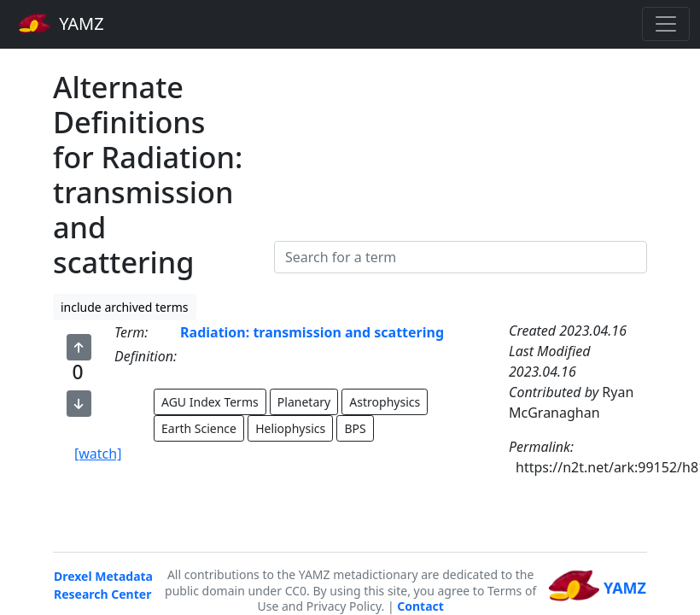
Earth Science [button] (199, 428)
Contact (420, 606)
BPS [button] (355, 428)
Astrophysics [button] (385, 402)
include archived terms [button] (125, 307)
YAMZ (61, 23)
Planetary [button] (304, 402)
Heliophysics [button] (290, 428)
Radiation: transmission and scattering (312, 332)
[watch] (98, 454)
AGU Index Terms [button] (210, 402)
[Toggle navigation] (666, 24)
